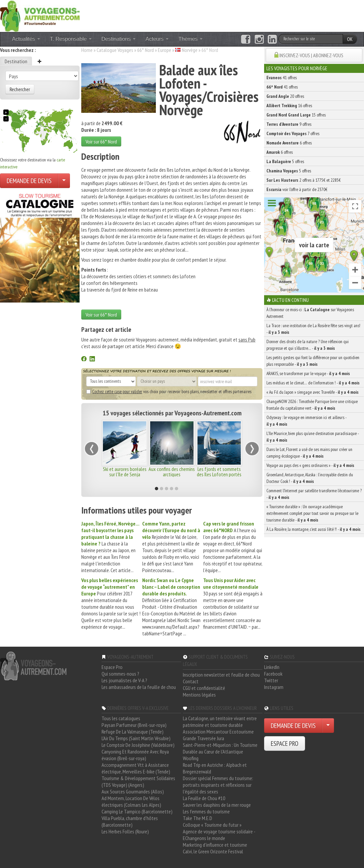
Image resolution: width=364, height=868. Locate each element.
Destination (16, 61)
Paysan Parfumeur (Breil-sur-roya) (134, 725)
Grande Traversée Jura (203, 738)
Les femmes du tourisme (206, 811)
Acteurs (157, 39)
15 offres (296, 115)
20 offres (285, 96)
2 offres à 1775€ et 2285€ (304, 180)
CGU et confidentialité (204, 688)
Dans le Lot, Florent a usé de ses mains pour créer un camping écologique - (309, 453)
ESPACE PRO (285, 744)
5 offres (285, 161)
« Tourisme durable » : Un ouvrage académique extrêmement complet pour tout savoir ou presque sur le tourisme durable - (312, 513)
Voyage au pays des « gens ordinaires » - (310, 465)
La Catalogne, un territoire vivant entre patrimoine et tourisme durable (220, 722)
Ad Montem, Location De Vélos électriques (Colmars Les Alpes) (131, 801)
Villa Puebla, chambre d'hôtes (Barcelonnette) (130, 821)
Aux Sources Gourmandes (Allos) (133, 791)
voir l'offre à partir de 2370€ (297, 189)
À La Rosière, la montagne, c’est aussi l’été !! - (314, 529)
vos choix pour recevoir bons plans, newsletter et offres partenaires (169, 391)
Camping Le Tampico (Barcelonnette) (137, 811)
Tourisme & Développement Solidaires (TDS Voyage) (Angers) (138, 781)
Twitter (271, 680)
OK (350, 39)
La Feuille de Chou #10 (204, 798)
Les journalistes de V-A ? (124, 680)
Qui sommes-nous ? (120, 674)
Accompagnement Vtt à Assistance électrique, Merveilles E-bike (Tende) (136, 768)
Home (87, 50)
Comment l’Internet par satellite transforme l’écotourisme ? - (314, 494)
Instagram (274, 687)
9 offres (289, 124)
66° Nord (146, 50)
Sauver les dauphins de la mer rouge (217, 805)
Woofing (191, 758)
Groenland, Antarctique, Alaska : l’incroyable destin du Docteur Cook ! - (310, 478)
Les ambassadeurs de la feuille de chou (139, 687)
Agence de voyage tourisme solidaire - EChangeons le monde (219, 835)
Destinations (119, 39)
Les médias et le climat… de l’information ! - (313, 383)
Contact (191, 681)
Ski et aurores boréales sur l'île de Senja (125, 472)
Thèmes (190, 39)
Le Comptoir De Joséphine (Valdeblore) (138, 745)
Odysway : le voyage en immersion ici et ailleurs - (306, 421)
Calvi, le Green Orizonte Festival (213, 851)
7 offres (293, 133)
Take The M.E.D (197, 818)
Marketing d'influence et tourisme (215, 845)
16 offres (289, 106)
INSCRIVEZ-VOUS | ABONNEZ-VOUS (311, 55)
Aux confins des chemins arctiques (172, 472)
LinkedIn (272, 667)
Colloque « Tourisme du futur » (212, 825)
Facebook (273, 674)
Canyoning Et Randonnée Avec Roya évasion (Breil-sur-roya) (135, 755)
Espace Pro (112, 667)
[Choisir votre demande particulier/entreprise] (64, 181)
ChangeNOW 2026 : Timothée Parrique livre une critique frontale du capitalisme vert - (312, 405)
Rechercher (20, 89)
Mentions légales (199, 695)
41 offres (282, 78)
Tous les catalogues (121, 718)
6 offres (289, 143)
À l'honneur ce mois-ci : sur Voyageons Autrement (310, 313)
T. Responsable (71, 39)
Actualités (26, 39)
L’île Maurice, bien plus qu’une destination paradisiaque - (313, 437)
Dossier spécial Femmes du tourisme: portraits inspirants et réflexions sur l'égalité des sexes (218, 785)
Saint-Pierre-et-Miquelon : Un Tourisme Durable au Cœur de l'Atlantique (220, 748)
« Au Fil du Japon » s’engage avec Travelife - (313, 392)
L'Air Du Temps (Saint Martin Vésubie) (136, 738)
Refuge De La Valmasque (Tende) (133, 732)
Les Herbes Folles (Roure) (125, 831)
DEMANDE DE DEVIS (29, 181)
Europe (165, 50)
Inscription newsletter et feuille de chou (221, 675)
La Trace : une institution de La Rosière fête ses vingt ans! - (313, 329)
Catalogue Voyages (115, 50)
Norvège (190, 50)
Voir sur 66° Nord (101, 141)
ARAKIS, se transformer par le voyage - (308, 373)
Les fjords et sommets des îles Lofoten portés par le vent (219, 474)
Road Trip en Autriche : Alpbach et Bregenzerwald (215, 768)
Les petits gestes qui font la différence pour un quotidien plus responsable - (313, 361)
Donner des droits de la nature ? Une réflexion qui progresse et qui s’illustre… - (308, 345)
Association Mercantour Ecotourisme (218, 732)
